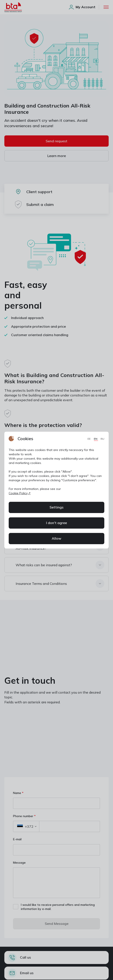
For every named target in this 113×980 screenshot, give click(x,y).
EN (96, 439)
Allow (56, 538)
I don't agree (56, 523)
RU (102, 439)
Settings (56, 507)
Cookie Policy (18, 493)
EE (89, 439)
